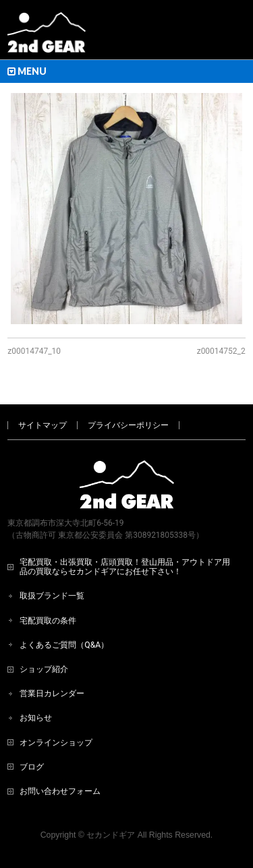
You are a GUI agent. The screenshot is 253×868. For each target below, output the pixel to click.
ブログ (32, 767)
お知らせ (36, 718)
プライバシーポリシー (128, 425)
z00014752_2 (221, 351)
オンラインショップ (56, 743)
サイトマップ (43, 425)
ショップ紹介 (44, 669)
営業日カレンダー (52, 693)
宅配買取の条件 (48, 621)
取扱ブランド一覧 (52, 596)
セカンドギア (111, 835)
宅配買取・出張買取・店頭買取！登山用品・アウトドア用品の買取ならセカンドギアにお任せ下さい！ (125, 567)
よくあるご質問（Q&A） (64, 645)
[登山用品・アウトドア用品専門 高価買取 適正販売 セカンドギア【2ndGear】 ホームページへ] (47, 37)
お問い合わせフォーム (60, 791)
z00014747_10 (34, 351)
